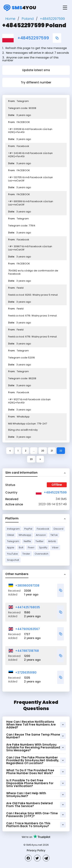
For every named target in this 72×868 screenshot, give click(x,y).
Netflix (27, 541)
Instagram (13, 529)
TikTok (54, 535)
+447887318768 (27, 651)
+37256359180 (26, 673)
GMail (11, 535)
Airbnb (52, 541)
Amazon (41, 535)
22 (61, 451)
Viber (55, 547)
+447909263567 (27, 629)
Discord (58, 529)
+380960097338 (27, 586)
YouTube (12, 554)
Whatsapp (25, 535)
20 (43, 451)
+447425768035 (28, 607)
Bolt (21, 547)
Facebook (43, 529)
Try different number (36, 82)
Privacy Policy (36, 850)
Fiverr (31, 547)
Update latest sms (36, 70)
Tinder (26, 554)
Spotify (43, 547)
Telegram (13, 541)
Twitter (40, 541)
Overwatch (41, 554)
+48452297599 (33, 38)
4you (19, 8)
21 (52, 451)
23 (31, 459)
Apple (11, 547)
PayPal (28, 529)
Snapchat (13, 560)
